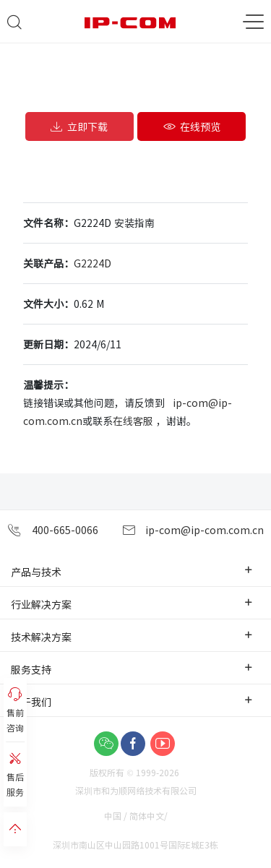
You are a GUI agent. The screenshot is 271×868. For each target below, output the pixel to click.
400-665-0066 (53, 530)
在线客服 (133, 421)
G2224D (93, 263)
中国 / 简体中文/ (137, 816)
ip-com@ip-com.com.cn (193, 530)
